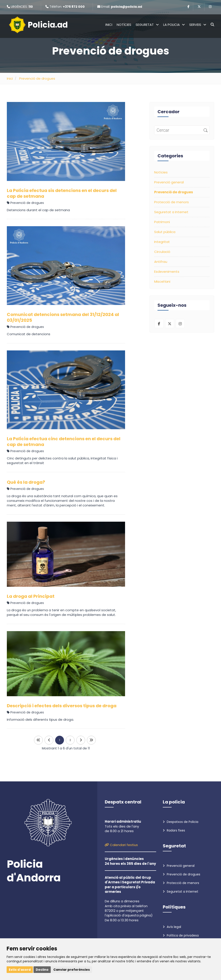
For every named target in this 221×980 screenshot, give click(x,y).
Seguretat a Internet (171, 212)
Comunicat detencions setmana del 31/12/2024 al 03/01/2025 (63, 317)
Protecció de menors (171, 202)
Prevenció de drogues (37, 78)
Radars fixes (174, 830)
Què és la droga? (26, 482)
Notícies (124, 25)
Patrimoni (162, 222)
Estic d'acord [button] (20, 970)
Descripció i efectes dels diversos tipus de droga (62, 706)
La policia (174, 25)
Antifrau (161, 262)
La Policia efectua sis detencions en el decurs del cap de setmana (62, 193)
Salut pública (165, 232)
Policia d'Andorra (34, 871)
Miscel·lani (162, 281)
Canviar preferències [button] (72, 970)
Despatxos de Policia (181, 822)
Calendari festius (121, 845)
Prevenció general (169, 182)
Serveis (198, 25)
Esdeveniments (167, 272)
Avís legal (172, 927)
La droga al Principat (31, 596)
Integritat (162, 242)
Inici (109, 25)
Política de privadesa (181, 935)
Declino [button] (42, 970)
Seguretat (147, 25)
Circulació (162, 252)
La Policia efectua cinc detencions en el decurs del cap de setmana (64, 442)
